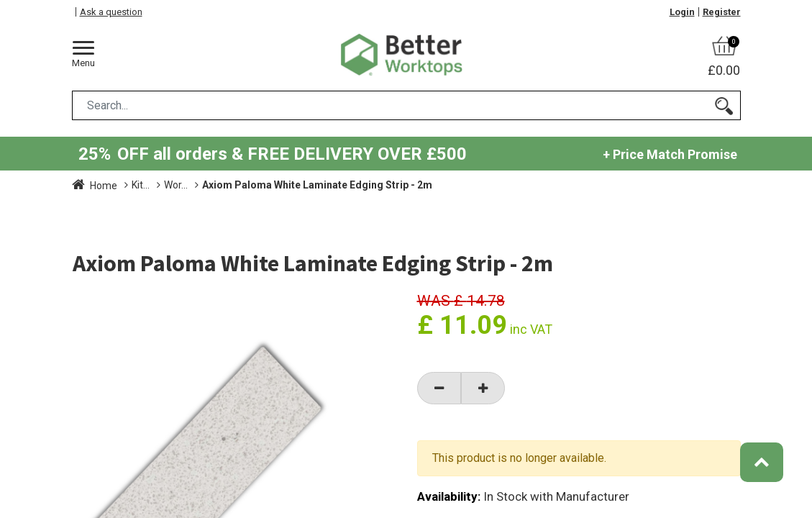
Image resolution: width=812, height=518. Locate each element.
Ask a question (111, 12)
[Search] (724, 105)
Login (682, 12)
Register (722, 12)
